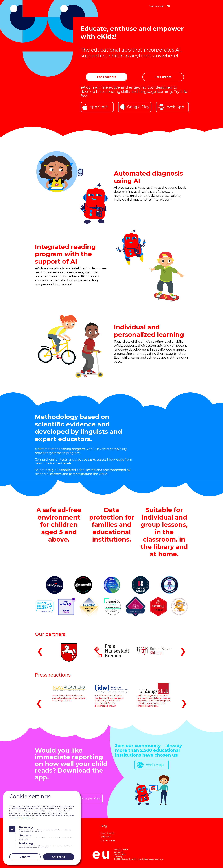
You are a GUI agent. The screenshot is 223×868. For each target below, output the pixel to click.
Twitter (106, 837)
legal (35, 818)
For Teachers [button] (106, 77)
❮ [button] (40, 651)
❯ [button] (183, 651)
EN (168, 6)
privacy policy (22, 818)
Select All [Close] (59, 857)
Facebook (107, 833)
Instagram (108, 840)
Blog (104, 826)
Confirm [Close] (25, 857)
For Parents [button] (163, 77)
